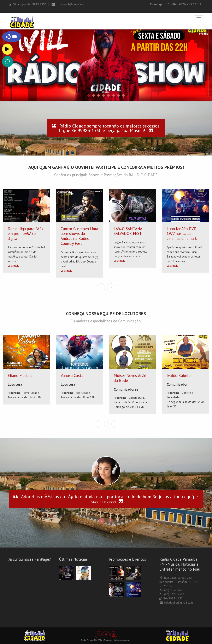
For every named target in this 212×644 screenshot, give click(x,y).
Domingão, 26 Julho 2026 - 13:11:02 (176, 4)
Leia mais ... (15, 266)
